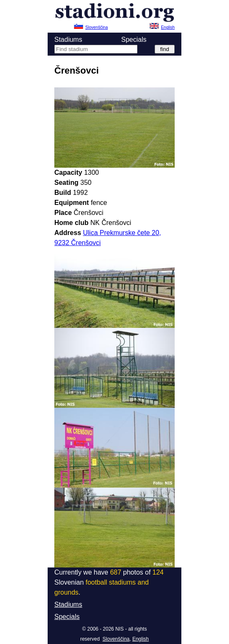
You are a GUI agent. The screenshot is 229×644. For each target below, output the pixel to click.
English (141, 639)
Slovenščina (116, 639)
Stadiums (68, 40)
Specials (134, 40)
